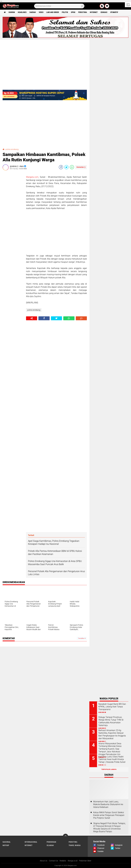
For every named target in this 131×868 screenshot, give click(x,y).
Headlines (22, 12)
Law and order (53, 12)
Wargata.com (32, 177)
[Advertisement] (13, 211)
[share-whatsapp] (72, 167)
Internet (94, 12)
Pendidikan (51, 842)
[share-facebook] (61, 167)
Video (41, 12)
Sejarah (50, 845)
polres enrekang (12, 149)
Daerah (33, 12)
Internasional (31, 842)
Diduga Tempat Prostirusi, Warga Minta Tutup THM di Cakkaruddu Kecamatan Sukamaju (111, 721)
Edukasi (104, 12)
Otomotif (114, 12)
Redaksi (63, 861)
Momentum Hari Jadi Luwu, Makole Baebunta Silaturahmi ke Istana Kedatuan (108, 804)
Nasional (7, 842)
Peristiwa (83, 12)
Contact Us (53, 861)
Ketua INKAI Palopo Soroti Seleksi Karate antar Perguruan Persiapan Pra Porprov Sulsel (109, 815)
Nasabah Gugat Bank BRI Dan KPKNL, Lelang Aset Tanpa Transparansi (112, 707)
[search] (59, 6)
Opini (73, 12)
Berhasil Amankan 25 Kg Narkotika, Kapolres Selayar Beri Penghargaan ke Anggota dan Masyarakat (112, 734)
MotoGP (6, 845)
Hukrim (12, 12)
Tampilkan (82, 638)
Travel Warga (75, 845)
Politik (65, 12)
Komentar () (81, 167)
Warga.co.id (73, 861)
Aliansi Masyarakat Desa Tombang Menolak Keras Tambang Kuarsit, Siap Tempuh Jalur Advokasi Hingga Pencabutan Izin (110, 749)
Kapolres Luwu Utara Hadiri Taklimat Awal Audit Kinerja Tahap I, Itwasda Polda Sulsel (112, 759)
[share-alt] (32, 318)
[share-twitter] (66, 167)
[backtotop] (65, 836)
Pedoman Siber (85, 861)
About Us (44, 861)
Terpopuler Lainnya (109, 769)
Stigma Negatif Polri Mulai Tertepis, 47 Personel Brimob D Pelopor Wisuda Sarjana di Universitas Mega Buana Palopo (109, 827)
